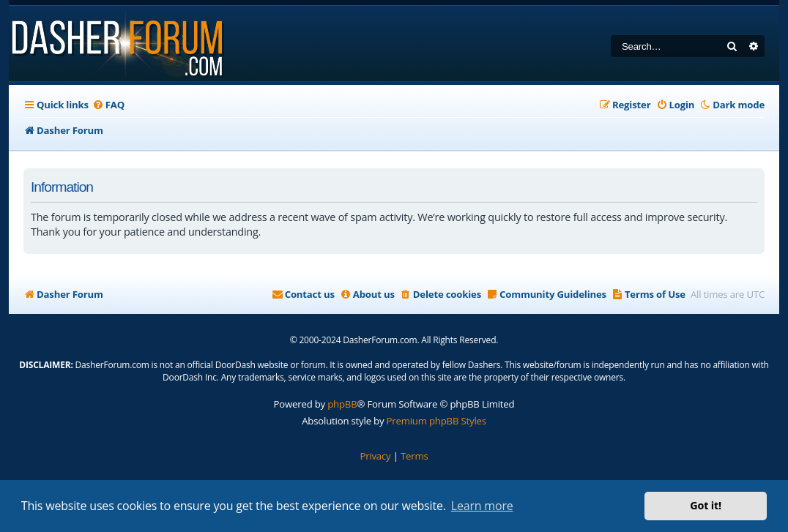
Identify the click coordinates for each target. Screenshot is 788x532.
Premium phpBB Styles (436, 421)
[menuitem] (108, 105)
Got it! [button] (706, 505)
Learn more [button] (482, 506)
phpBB (342, 404)
